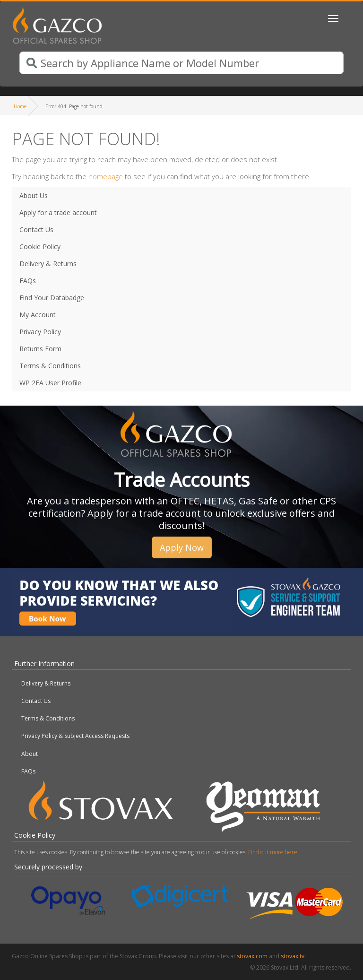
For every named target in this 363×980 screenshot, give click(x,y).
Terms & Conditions (50, 366)
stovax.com (252, 956)
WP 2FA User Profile (50, 383)
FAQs (28, 281)
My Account (38, 315)
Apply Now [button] (182, 547)
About (30, 754)
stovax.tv (293, 956)
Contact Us (36, 230)
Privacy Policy (40, 332)
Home (20, 106)
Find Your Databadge (52, 298)
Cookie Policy (40, 247)
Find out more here (273, 852)
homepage (106, 176)
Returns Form (40, 349)
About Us (34, 195)
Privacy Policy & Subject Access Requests (75, 736)
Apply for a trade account (58, 212)
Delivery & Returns (48, 264)
